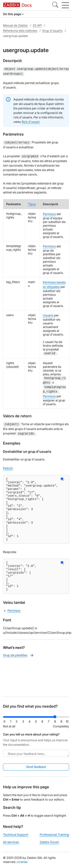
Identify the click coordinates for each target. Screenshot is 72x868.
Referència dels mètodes (20, 31)
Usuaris (48, 314)
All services (11, 842)
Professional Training (54, 835)
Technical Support (16, 835)
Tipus (32, 203)
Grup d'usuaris (52, 31)
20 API (37, 25)
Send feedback (36, 767)
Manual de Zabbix (15, 25)
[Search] (55, 5)
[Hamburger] (65, 5)
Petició (8, 466)
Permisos (49, 212)
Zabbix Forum (49, 842)
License (22, 862)
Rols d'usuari (31, 121)
